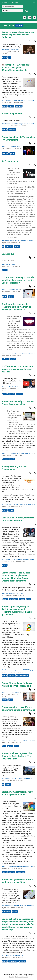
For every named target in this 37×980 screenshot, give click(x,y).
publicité (5, 394)
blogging (5, 459)
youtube (20, 394)
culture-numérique (22, 676)
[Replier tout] (34, 18)
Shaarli (11, 977)
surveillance (13, 599)
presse (4, 297)
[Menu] (34, 3)
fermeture (22, 961)
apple (4, 700)
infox (4, 746)
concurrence (21, 872)
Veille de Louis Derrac (10, 2)
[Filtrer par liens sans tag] (25, 18)
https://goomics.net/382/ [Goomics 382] (9, 264)
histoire (11, 676)
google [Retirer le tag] (19, 25)
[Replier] (35, 41)
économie (19, 106)
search (11, 510)
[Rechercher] (27, 11)
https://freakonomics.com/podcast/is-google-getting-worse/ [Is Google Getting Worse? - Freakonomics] (18, 504)
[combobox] (12, 11)
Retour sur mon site (22, 977)
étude (16, 746)
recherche (12, 130)
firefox (11, 106)
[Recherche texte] (12, 7)
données (5, 154)
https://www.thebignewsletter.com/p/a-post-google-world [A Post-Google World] (18, 124)
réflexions (9, 246)
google (5, 57)
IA (10, 57)
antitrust (12, 872)
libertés (5, 599)
